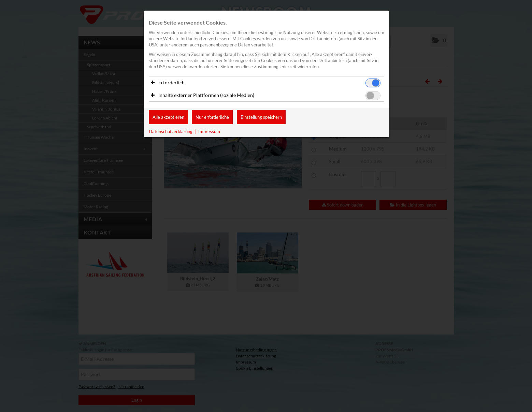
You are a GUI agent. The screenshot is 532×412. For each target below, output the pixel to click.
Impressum (209, 132)
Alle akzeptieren (168, 117)
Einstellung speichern (261, 117)
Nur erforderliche (212, 117)
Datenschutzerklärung (171, 132)
